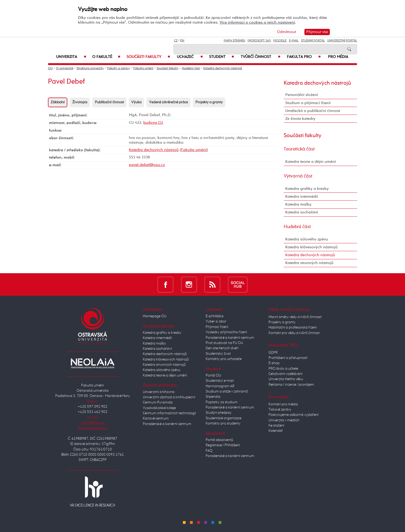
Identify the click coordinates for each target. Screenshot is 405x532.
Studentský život (218, 354)
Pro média (338, 57)
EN (182, 41)
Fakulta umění (143, 68)
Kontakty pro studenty (223, 423)
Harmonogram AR (220, 386)
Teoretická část (299, 149)
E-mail (294, 41)
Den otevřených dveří (222, 348)
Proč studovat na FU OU (224, 343)
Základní (58, 102)
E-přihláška (215, 316)
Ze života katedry (300, 119)
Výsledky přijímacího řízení (226, 332)
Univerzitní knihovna (159, 392)
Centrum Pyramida (158, 402)
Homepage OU (155, 316)
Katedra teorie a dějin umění (311, 162)
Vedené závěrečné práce (168, 102)
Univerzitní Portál (342, 41)
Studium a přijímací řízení (308, 103)
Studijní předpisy (219, 413)
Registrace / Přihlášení (223, 445)
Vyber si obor (216, 321)
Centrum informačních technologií (169, 413)
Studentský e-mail (220, 381)
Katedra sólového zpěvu (307, 239)
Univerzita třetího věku (286, 379)
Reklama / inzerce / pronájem (291, 385)
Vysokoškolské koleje (159, 408)
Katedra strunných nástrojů (309, 263)
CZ (176, 41)
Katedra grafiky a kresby (307, 189)
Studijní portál (313, 41)
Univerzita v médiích (284, 420)
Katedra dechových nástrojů (223, 68)
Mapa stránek (234, 41)
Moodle (280, 41)
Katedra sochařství (302, 212)
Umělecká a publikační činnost (313, 111)
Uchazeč (190, 57)
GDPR (273, 353)
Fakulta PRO (304, 57)
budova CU (153, 123)
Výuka (136, 102)
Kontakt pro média (283, 404)
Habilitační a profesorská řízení (293, 327)
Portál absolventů (219, 440)
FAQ (209, 451)
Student (221, 57)
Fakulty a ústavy (119, 68)
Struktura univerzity (90, 68)
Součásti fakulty (148, 57)
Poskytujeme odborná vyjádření (294, 415)
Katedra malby (298, 204)
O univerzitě (65, 68)
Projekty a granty (209, 102)
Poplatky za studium (222, 402)
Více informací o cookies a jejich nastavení (257, 22)
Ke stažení (276, 426)
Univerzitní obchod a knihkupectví (169, 397)
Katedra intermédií (302, 197)
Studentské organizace (223, 418)
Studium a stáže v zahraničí (227, 391)
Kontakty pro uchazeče (224, 359)
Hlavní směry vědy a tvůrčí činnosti (295, 317)
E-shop (274, 363)
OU (50, 68)
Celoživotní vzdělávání (286, 374)
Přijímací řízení (217, 327)
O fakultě (106, 57)
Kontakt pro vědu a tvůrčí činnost (294, 333)
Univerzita (71, 57)
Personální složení (302, 95)
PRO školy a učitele (283, 369)
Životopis (80, 102)
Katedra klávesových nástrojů (311, 247)
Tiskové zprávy (280, 410)
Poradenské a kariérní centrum (167, 424)
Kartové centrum (156, 418)
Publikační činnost (109, 102)
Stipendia (213, 397)
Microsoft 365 (259, 41)
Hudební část (191, 68)
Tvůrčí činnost (261, 57)
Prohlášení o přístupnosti (288, 358)
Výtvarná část (298, 176)
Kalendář (276, 431)
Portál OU (213, 375)
